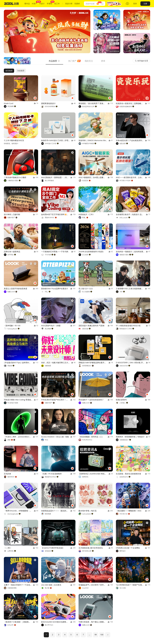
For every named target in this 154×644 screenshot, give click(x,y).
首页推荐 (9, 71)
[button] (114, 4)
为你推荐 (21, 71)
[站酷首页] (12, 4)
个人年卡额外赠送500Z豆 (14, 140)
